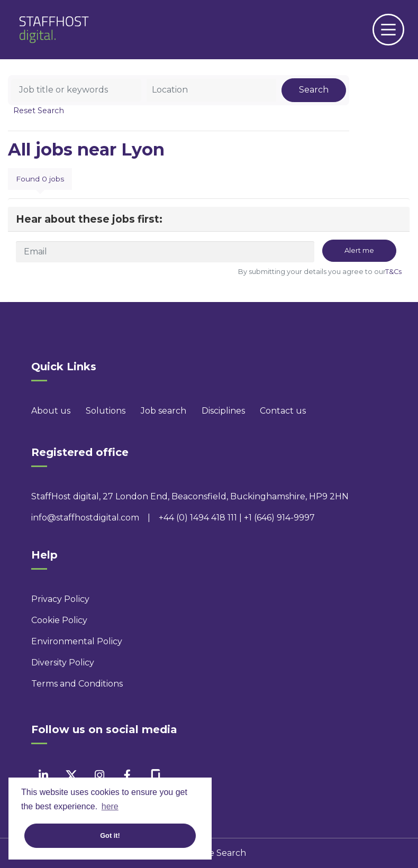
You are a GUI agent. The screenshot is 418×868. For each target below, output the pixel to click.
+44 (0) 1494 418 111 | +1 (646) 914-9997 (237, 518)
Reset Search (39, 111)
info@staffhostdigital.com (85, 518)
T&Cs (393, 272)
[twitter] (71, 775)
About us (51, 411)
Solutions (106, 411)
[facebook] (127, 775)
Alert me (359, 250)
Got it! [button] (110, 835)
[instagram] (99, 775)
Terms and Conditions (77, 684)
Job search (163, 411)
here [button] (110, 806)
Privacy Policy (60, 599)
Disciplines (223, 411)
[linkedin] (43, 775)
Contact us (283, 411)
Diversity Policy (63, 663)
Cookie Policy (59, 620)
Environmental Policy (77, 641)
